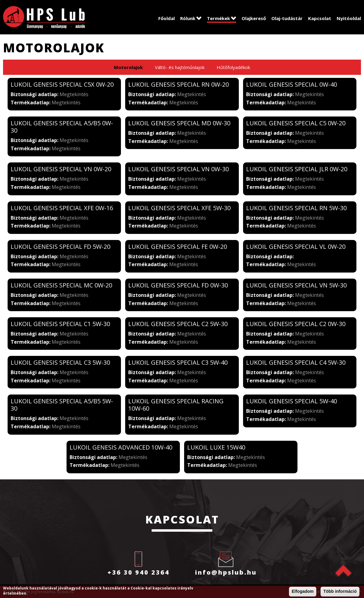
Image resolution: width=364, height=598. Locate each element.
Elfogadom (303, 592)
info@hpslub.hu (226, 572)
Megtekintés (74, 94)
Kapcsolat (320, 18)
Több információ (340, 592)
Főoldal (167, 18)
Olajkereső (254, 18)
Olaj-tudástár (287, 18)
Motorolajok (128, 67)
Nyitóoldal (349, 18)
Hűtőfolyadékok (233, 67)
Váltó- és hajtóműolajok (180, 67)
